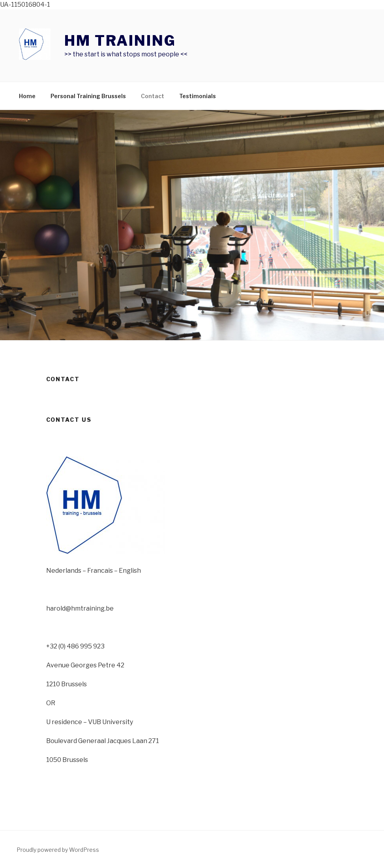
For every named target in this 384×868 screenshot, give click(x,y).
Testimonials (198, 96)
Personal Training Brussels (88, 96)
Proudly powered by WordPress (58, 850)
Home (27, 96)
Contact (153, 96)
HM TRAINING (120, 41)
